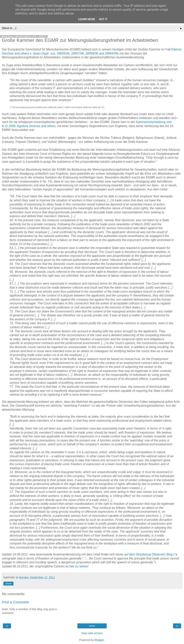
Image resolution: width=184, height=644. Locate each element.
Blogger (99, 640)
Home (92, 626)
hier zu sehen (78, 566)
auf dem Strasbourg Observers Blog (148, 554)
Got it (103, 19)
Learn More (87, 19)
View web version (92, 633)
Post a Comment (15, 602)
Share (8, 584)
